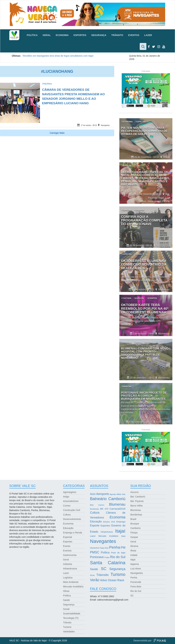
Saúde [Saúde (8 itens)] (94, 569)
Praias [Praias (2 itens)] (107, 557)
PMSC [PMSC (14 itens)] (95, 552)
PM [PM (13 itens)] (123, 547)
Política (32, 35)
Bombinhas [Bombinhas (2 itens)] (94, 509)
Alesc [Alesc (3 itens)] (119, 494)
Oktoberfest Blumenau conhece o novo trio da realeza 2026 (144, 264)
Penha (166, 201)
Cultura (67, 515)
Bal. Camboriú (138, 497)
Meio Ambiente (71, 582)
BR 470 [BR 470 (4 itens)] (104, 509)
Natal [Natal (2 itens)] (123, 536)
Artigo (66, 497)
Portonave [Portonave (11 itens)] (97, 557)
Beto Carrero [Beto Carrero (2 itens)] (97, 505)
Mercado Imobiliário (73, 587)
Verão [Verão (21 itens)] (95, 580)
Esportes (80, 35)
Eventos (134, 35)
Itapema (135, 564)
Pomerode (136, 582)
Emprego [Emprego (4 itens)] (121, 522)
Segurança (99, 35)
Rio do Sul (136, 591)
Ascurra (134, 492)
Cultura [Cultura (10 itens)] (95, 513)
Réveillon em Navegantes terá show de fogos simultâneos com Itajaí (58, 56)
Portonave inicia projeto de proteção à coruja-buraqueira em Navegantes (144, 396)
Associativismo (71, 501)
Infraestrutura (70, 569)
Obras (66, 591)
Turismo (67, 627)
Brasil (166, 157)
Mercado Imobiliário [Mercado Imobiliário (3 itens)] (108, 536)
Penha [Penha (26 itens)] (115, 547)
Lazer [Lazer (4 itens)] (93, 536)
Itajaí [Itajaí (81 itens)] (120, 531)
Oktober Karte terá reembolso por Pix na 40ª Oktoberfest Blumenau (145, 309)
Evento (67, 546)
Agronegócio (70, 492)
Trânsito (117, 35)
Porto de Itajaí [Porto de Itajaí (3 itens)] (118, 553)
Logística (68, 578)
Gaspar (134, 537)
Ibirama (134, 546)
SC (132, 596)
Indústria (68, 564)
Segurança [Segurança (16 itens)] (117, 569)
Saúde (66, 600)
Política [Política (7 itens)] (105, 552)
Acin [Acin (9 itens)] (93, 494)
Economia (62, 35)
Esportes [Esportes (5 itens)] (105, 526)
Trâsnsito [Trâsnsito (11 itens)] (103, 575)
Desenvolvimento (72, 519)
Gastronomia (70, 555)
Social (66, 609)
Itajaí (161, 198)
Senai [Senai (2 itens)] (92, 575)
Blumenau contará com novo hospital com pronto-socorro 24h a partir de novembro (145, 353)
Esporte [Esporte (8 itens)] (95, 525)
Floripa (134, 533)
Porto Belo (136, 587)
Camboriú (135, 528)
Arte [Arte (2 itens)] (124, 494)
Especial (68, 537)
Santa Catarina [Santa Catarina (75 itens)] (108, 563)
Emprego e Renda (73, 533)
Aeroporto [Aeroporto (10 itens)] (103, 494)
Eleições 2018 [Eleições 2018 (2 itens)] (109, 522)
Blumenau (164, 289)
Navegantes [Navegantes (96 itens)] (103, 541)
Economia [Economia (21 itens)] (117, 517)
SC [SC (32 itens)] (104, 569)
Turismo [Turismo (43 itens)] (118, 574)
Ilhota (133, 551)
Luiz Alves (136, 569)
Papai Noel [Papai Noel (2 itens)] (104, 548)
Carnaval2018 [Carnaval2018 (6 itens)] (117, 509)
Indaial (134, 555)
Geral (47, 35)
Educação (68, 528)
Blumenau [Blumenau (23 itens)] (117, 504)
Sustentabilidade (72, 614)
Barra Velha (136, 506)
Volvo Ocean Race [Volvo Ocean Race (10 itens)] (112, 580)
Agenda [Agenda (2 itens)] (113, 494)
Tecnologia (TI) (71, 618)
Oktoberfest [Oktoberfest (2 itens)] (94, 548)
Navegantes (105, 125)
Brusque (135, 524)
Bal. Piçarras (137, 501)
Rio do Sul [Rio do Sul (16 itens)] (118, 557)
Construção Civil (72, 510)
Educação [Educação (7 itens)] (96, 522)
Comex (67, 506)
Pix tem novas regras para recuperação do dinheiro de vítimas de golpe (144, 131)
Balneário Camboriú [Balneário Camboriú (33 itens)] (108, 499)
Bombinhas (136, 515)
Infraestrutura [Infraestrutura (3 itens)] (107, 532)
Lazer (148, 35)
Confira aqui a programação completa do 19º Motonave (144, 220)
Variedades (69, 632)
